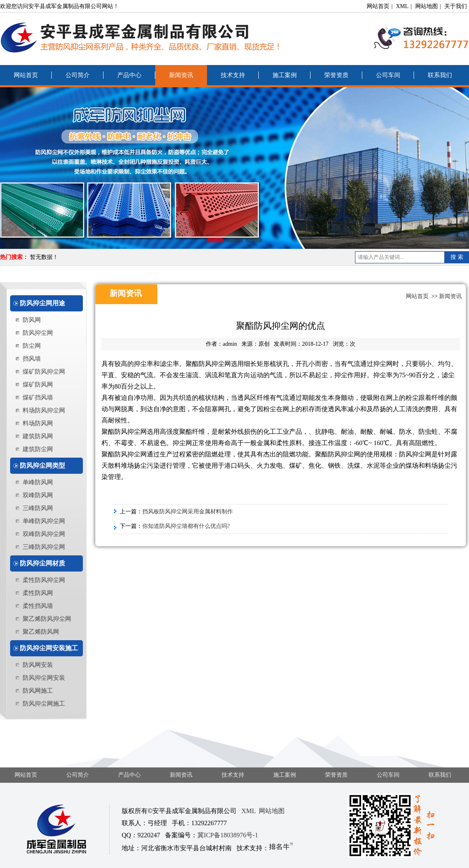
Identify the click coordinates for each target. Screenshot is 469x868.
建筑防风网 (38, 436)
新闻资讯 (181, 75)
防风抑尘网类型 (42, 466)
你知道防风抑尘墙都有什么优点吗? (186, 526)
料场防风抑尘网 (44, 410)
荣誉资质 (336, 75)
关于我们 (456, 6)
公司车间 (388, 75)
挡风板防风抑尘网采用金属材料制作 (188, 512)
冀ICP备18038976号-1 (228, 835)
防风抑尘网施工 (44, 704)
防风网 (32, 320)
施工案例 (285, 75)
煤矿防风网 (38, 385)
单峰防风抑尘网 (44, 521)
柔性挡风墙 (38, 606)
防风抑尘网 (38, 333)
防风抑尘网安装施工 (49, 648)
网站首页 (378, 6)
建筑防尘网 (38, 449)
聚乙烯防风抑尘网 (47, 619)
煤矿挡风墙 (38, 397)
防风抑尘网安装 (44, 678)
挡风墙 (32, 359)
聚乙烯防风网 (41, 632)
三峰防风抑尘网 (44, 547)
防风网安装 (38, 665)
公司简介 (78, 75)
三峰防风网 (38, 508)
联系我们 (440, 75)
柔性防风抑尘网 (44, 580)
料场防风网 (38, 423)
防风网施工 (38, 691)
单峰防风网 (38, 482)
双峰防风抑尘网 (44, 534)
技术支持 (233, 75)
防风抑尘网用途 (42, 303)
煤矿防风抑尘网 (44, 372)
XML (402, 6)
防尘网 (32, 346)
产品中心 (129, 75)
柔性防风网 (38, 593)
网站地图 (427, 6)
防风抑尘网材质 (42, 563)
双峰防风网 (38, 495)
